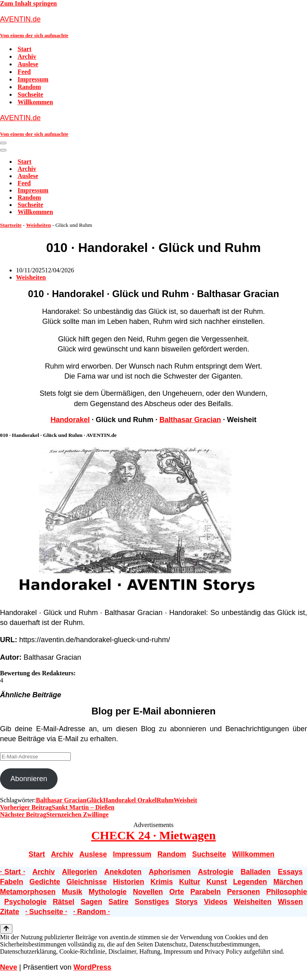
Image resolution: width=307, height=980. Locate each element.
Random (29, 87)
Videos (216, 902)
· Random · (92, 912)
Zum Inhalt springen (28, 3)
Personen (243, 892)
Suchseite (30, 94)
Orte (176, 892)
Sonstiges (152, 902)
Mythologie (108, 892)
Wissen (290, 902)
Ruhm (165, 800)
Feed (24, 72)
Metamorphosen (28, 892)
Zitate (10, 912)
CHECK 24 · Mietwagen (153, 835)
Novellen (148, 892)
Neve (9, 967)
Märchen (288, 882)
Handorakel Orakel (130, 800)
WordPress (93, 967)
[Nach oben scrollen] (6, 929)
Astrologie (216, 872)
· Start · (13, 872)
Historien (129, 882)
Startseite (11, 225)
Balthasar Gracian (190, 420)
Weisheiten (38, 225)
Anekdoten (123, 872)
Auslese (28, 64)
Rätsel (64, 902)
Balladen (256, 872)
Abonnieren (29, 779)
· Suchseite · (46, 912)
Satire (118, 902)
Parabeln (205, 892)
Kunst (217, 882)
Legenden (250, 882)
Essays (290, 872)
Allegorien (80, 872)
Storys (187, 902)
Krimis (161, 882)
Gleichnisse (87, 882)
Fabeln (12, 882)
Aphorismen (170, 872)
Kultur (190, 882)
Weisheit (185, 800)
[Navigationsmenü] (3, 143)
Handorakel (70, 420)
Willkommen (35, 102)
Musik (72, 892)
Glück (95, 800)
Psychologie (25, 902)
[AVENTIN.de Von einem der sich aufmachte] (153, 27)
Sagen (92, 902)
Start (25, 49)
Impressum (33, 79)
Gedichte (45, 882)
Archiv (27, 57)
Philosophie (287, 892)
